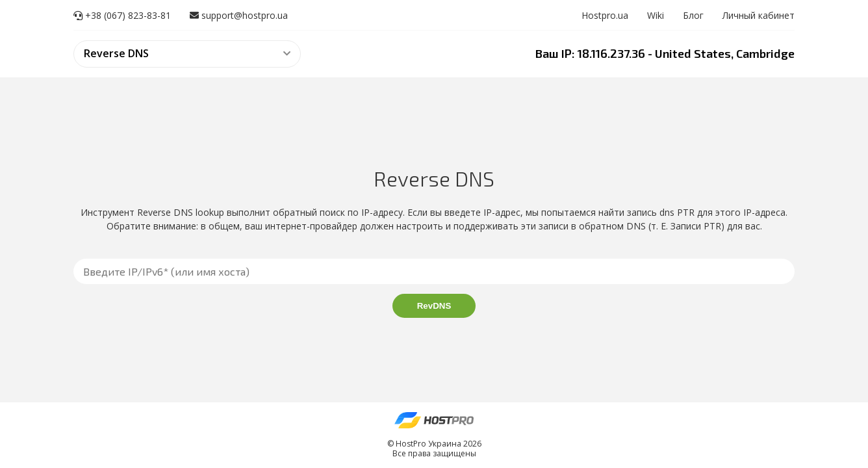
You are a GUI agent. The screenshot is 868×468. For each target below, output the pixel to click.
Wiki (656, 15)
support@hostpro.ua (239, 15)
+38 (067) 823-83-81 (122, 15)
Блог (693, 15)
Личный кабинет (759, 15)
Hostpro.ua (605, 15)
